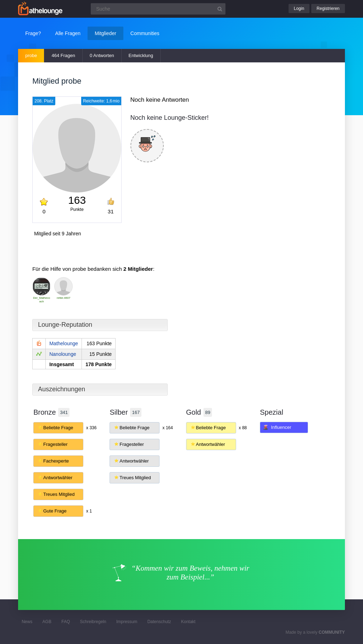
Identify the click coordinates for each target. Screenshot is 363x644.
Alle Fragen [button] (68, 33)
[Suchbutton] (220, 9)
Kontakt (188, 622)
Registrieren (328, 9)
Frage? (33, 33)
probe (31, 55)
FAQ (66, 622)
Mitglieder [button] (105, 33)
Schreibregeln (93, 622)
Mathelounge (64, 343)
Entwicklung (141, 55)
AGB (47, 622)
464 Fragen (63, 55)
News (27, 622)
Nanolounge (63, 354)
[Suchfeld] (158, 9)
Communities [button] (145, 33)
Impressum (127, 622)
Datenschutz (159, 622)
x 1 (89, 511)
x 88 (243, 428)
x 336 (91, 428)
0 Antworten (102, 55)
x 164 (167, 428)
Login (299, 9)
